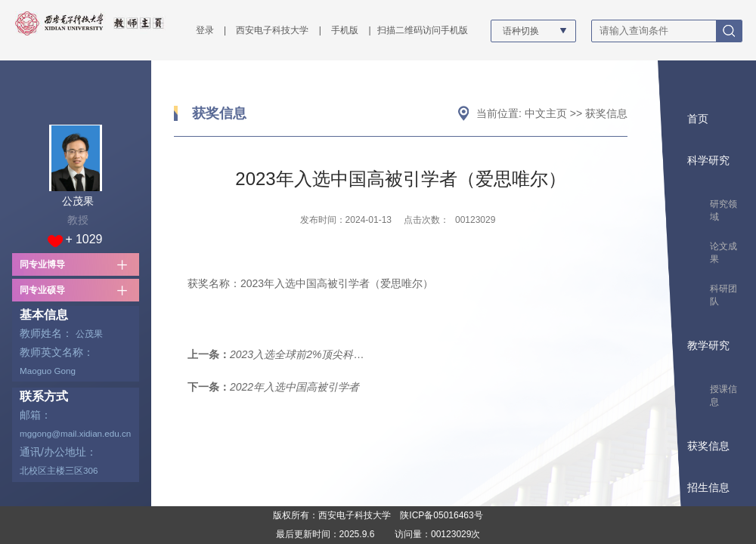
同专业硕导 (42, 290)
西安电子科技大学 (272, 30)
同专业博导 (42, 264)
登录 (205, 30)
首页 (698, 119)
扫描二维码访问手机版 (423, 30)
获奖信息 (219, 113)
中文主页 (546, 113)
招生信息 (708, 487)
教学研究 (708, 345)
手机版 (345, 30)
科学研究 (708, 160)
